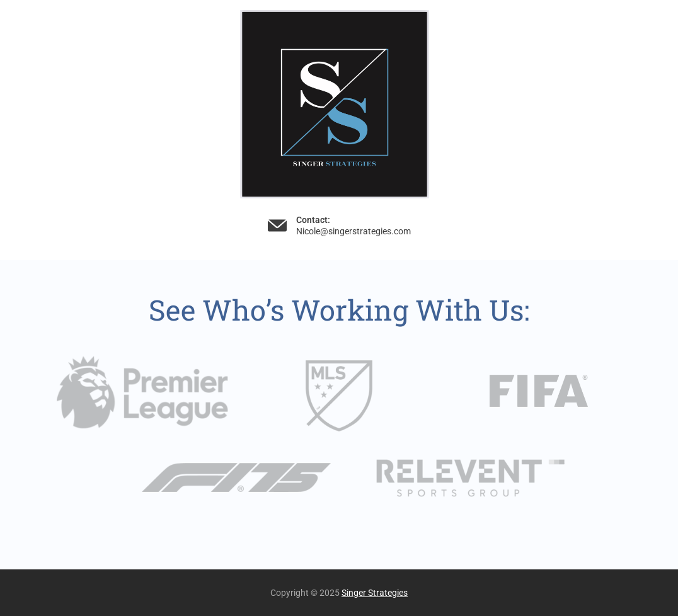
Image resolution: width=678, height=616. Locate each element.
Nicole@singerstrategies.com (353, 231)
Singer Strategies (375, 593)
